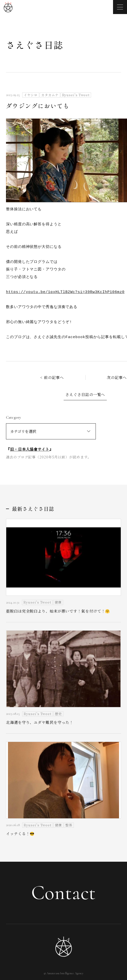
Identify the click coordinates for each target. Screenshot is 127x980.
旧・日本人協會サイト (30, 449)
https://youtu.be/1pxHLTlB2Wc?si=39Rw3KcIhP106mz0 (65, 292)
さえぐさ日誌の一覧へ (85, 394)
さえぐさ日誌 (35, 45)
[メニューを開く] (120, 7)
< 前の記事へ (52, 377)
